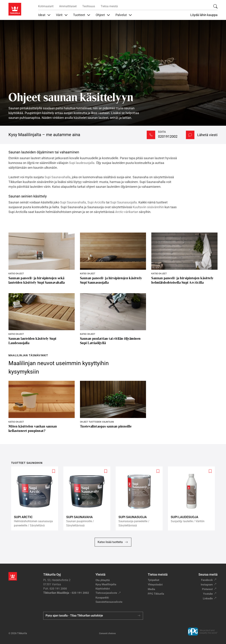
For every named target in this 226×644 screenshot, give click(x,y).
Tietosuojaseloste (106, 593)
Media (151, 589)
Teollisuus (89, 6)
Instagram (207, 585)
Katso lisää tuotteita (113, 542)
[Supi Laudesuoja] (193, 498)
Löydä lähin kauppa (204, 15)
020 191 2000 (58, 589)
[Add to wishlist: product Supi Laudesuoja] (210, 471)
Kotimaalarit (46, 6)
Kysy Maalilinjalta (106, 584)
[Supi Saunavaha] (88, 498)
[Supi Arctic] (36, 498)
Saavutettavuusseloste (109, 602)
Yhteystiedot (155, 585)
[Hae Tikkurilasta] (215, 6)
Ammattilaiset (68, 6)
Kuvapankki (102, 598)
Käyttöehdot (103, 589)
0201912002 (168, 136)
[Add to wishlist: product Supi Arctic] (54, 471)
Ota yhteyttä (103, 580)
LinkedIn (208, 599)
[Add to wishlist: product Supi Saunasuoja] (158, 471)
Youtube (208, 594)
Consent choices (107, 633)
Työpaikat (154, 580)
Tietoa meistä (109, 6)
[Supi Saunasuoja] (141, 498)
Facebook (207, 580)
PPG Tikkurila (156, 594)
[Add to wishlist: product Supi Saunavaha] (106, 471)
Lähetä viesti (207, 135)
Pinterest (207, 589)
